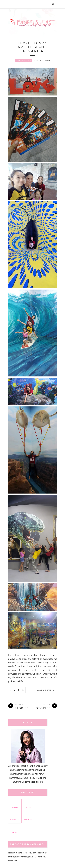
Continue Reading (46, 690)
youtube (28, 817)
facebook (15, 804)
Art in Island (24, 61)
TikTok (15, 829)
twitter (28, 804)
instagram (15, 817)
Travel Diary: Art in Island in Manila (32, 47)
